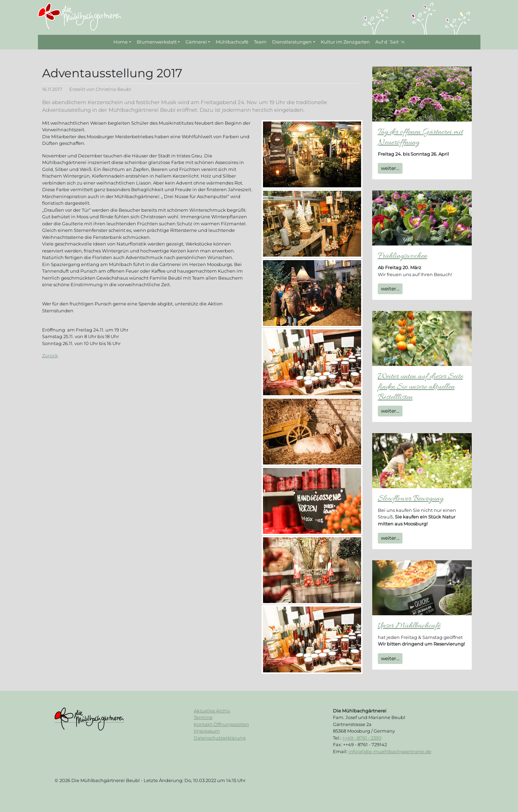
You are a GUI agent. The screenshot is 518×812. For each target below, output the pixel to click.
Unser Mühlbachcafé (409, 626)
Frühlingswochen (403, 256)
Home (121, 42)
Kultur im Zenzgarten (345, 42)
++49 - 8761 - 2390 (362, 738)
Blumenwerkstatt (157, 42)
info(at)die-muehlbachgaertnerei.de (390, 751)
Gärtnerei (196, 42)
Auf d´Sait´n (390, 42)
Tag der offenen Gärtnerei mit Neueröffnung (420, 137)
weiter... (390, 168)
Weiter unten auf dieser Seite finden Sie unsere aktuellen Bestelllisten (420, 387)
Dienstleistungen (292, 42)
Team (260, 42)
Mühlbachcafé (232, 42)
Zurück (50, 356)
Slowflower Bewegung (411, 499)
